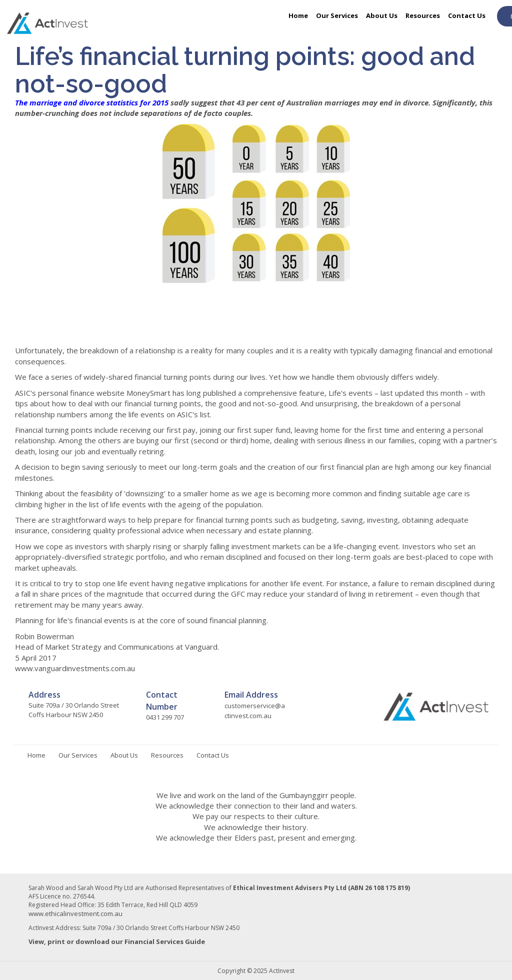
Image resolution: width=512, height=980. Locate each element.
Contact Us (467, 15)
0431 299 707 (165, 717)
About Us (382, 15)
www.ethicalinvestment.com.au (75, 914)
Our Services (337, 15)
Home (298, 15)
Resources (423, 15)
